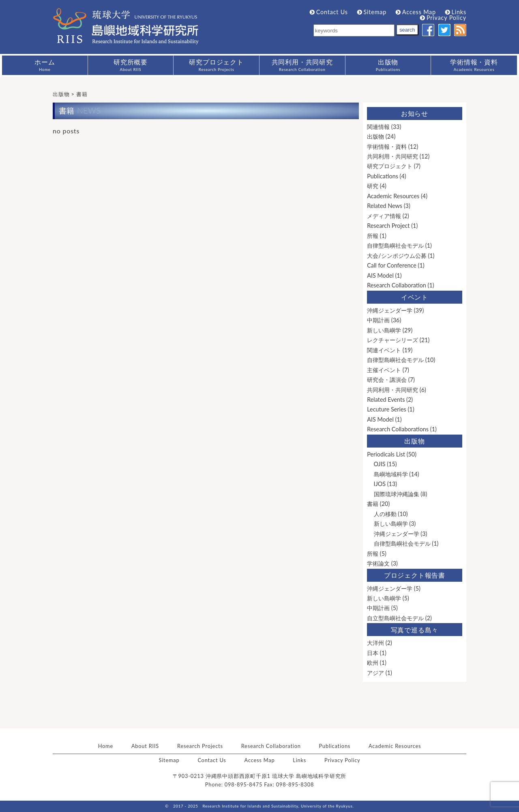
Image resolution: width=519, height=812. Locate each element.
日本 (373, 653)
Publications (383, 176)
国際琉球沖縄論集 (397, 494)
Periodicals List (386, 454)
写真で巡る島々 (415, 630)
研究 (373, 186)
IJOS (380, 484)
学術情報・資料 (474, 65)
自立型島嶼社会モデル (395, 618)
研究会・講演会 (387, 380)
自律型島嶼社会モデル (395, 245)
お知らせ (415, 113)
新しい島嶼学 (384, 330)
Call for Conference (392, 265)
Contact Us (329, 12)
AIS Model (380, 275)
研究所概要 (131, 65)
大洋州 (375, 643)
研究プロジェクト (216, 65)
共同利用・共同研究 (302, 65)
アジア (375, 673)
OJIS (380, 464)
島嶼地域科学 (391, 474)
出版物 (388, 65)
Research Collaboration (397, 285)
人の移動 (385, 514)
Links (456, 12)
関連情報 (378, 127)
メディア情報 (384, 216)
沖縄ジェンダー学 (390, 310)
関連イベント (384, 350)
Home (106, 746)
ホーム (45, 65)
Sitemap (372, 12)
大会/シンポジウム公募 (397, 256)
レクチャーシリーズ (392, 340)
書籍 (373, 504)
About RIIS (145, 746)
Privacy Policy (443, 18)
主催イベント (384, 370)
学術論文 (378, 563)
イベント (415, 297)
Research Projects (200, 746)
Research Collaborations (398, 429)
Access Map (416, 12)
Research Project (388, 226)
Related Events (386, 400)
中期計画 (378, 320)
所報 (373, 236)
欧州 (373, 663)
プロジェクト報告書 (415, 575)
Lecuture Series (387, 409)
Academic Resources (393, 196)
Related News (385, 206)
